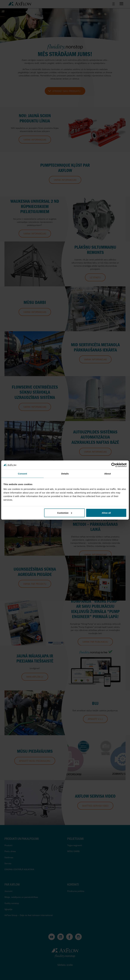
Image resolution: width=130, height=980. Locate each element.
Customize (65, 513)
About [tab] (107, 474)
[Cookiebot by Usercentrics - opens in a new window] (114, 465)
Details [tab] (65, 474)
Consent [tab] (22, 474)
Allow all (106, 513)
